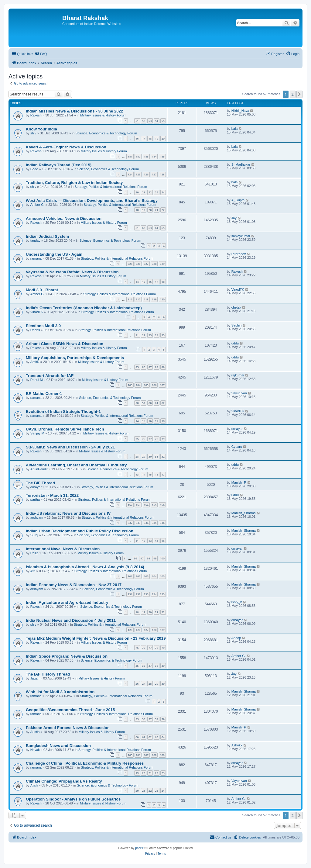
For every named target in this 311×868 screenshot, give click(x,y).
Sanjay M (37, 433)
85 (137, 367)
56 (144, 719)
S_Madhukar (241, 164)
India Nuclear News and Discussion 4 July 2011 (71, 620)
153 (138, 505)
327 (146, 264)
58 (137, 403)
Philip (34, 553)
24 (163, 192)
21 (144, 192)
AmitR (35, 362)
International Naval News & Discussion (63, 549)
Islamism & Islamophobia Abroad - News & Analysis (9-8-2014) (85, 567)
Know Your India (41, 129)
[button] (299, 94)
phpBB (140, 848)
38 (156, 666)
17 (144, 138)
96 (135, 558)
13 (137, 474)
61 (137, 228)
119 (154, 299)
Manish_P (239, 482)
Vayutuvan (239, 393)
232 (138, 594)
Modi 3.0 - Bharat (42, 290)
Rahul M (37, 380)
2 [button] (293, 94)
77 (150, 439)
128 (162, 174)
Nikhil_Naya (240, 111)
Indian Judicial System (47, 236)
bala (235, 129)
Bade (34, 169)
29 (144, 456)
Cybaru (237, 447)
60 (150, 403)
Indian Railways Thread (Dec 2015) (59, 165)
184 (154, 156)
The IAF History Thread (48, 674)
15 (144, 282)
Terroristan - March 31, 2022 (52, 495)
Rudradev (239, 254)
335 (154, 523)
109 (162, 755)
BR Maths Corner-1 (44, 394)
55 (163, 121)
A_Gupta (238, 200)
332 (130, 523)
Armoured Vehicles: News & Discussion (64, 218)
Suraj (34, 535)
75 (137, 439)
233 (146, 594)
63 (150, 228)
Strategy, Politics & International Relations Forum (111, 187)
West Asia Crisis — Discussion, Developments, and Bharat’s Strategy (92, 201)
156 (162, 505)
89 (163, 367)
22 (150, 192)
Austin (35, 732)
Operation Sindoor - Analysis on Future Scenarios (73, 799)
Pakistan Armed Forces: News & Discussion (68, 728)
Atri (33, 571)
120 (162, 299)
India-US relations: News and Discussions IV (68, 513)
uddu (235, 343)
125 (138, 174)
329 (162, 264)
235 (162, 594)
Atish (34, 785)
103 (130, 385)
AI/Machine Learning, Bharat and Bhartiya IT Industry (76, 465)
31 (156, 456)
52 (144, 121)
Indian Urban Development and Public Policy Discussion (80, 531)
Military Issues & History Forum (103, 115)
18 (150, 138)
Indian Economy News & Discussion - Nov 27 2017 (74, 585)
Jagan (35, 678)
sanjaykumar (241, 236)
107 (162, 385)
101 (130, 576)
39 (163, 666)
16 (137, 138)
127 (154, 174)
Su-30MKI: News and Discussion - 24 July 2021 (70, 447)
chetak (236, 307)
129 (162, 630)
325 (130, 264)
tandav (35, 240)
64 (156, 228)
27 (144, 684)
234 (154, 594)
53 (150, 121)
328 (154, 264)
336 (162, 523)
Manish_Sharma (244, 513)
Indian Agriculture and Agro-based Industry (67, 602)
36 (144, 666)
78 (156, 439)
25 (163, 335)
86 (144, 367)
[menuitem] (41, 54)
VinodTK (238, 289)
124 (130, 174)
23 (156, 192)
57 (150, 719)
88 (156, 367)
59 (144, 403)
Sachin (237, 325)
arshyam (37, 517)
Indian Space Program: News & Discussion (67, 656)
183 (146, 156)
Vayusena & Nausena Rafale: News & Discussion (72, 272)
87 (150, 367)
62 (144, 228)
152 (130, 505)
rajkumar (238, 375)
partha (35, 500)
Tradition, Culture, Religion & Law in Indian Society (74, 183)
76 (144, 439)
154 (146, 505)
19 (156, 138)
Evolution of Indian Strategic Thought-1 (63, 412)
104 (138, 385)
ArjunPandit (39, 469)
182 (138, 156)
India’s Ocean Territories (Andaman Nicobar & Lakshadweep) (84, 308)
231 (130, 594)
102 (138, 576)
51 (137, 121)
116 (130, 299)
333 (138, 523)
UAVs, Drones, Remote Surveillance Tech (65, 429)
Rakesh (36, 115)
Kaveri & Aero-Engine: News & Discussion (66, 147)
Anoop (236, 638)
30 (150, 456)
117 (138, 299)
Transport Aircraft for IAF (50, 376)
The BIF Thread (40, 483)
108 (154, 755)
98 (149, 558)
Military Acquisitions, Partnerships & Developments (75, 358)
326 (138, 264)
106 (154, 385)
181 (130, 156)
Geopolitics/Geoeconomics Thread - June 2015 (70, 710)
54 (156, 121)
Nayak (35, 750)
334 (146, 523)
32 (163, 456)
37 (150, 666)
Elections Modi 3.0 (43, 326)
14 (137, 282)
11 (137, 541)
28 (137, 456)
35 (137, 666)
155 (154, 505)
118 (146, 299)
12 (144, 541)
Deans (35, 330)
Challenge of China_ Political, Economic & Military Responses (85, 763)
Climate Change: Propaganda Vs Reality (64, 781)
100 (162, 558)
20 (163, 138)
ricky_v (237, 602)
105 (146, 385)
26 (137, 684)
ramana (36, 258)
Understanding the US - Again (54, 254)
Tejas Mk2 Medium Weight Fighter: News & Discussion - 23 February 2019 (96, 638)
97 (142, 558)
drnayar (237, 429)
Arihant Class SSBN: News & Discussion (65, 344)
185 (162, 156)
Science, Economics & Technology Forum (106, 133)
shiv (33, 133)
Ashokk (237, 745)
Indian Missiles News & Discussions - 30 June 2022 (74, 111)
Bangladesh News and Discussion (58, 746)
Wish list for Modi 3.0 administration (60, 692)
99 (155, 558)
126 (146, 174)
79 (163, 439)
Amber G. (38, 205)
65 (163, 228)
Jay (234, 218)
